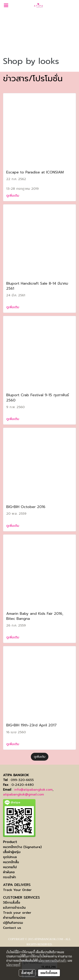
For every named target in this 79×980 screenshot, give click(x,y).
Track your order (17, 913)
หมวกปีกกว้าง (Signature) (22, 847)
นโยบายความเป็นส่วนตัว (52, 960)
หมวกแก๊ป (10, 867)
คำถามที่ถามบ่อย (14, 918)
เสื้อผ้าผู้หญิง (12, 852)
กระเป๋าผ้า (9, 877)
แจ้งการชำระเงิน (14, 908)
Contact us (12, 928)
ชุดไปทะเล (10, 857)
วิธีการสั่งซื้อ (12, 903)
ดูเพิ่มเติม (13, 196)
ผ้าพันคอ (9, 872)
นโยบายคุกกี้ (13, 965)
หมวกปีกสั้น (11, 862)
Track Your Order (17, 890)
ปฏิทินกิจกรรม (13, 923)
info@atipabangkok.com (33, 790)
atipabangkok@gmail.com (23, 794)
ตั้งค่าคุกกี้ (27, 973)
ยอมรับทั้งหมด (49, 973)
